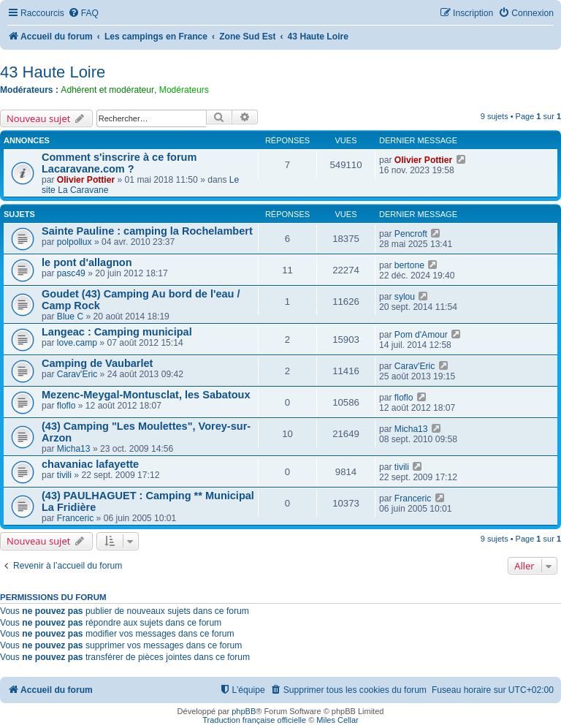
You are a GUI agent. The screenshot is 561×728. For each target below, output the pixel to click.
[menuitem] (83, 14)
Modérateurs (184, 90)
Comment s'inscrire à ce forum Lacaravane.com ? (119, 163)
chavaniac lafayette (90, 464)
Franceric (75, 518)
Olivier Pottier (86, 180)
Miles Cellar (337, 720)
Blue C (70, 316)
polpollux (75, 242)
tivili (64, 475)
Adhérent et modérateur (107, 90)
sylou (405, 297)
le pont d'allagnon (87, 262)
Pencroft (411, 234)
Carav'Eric (77, 374)
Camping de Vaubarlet (97, 363)
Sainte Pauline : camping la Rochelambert (147, 231)
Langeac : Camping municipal (117, 332)
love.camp (77, 343)
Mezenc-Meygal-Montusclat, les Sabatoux (146, 395)
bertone (409, 265)
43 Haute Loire (53, 72)
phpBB (244, 711)
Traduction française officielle (254, 720)
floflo (66, 406)
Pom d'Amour (421, 335)
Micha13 (74, 449)
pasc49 (71, 273)
